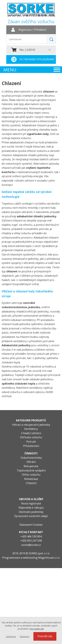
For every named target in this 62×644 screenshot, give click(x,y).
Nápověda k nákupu (31, 508)
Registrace (25, 30)
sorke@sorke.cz (31, 545)
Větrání (31, 462)
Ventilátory (31, 429)
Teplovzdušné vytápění (31, 470)
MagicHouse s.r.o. (49, 558)
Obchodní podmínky (31, 512)
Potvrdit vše (45, 636)
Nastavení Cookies (31, 525)
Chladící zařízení (31, 433)
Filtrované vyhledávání (37, 59)
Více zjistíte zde (37, 629)
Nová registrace (31, 503)
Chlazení (31, 483)
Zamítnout (11, 636)
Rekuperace (31, 466)
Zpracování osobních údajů (31, 516)
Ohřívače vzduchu (31, 437)
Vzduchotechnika (31, 458)
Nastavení (25, 636)
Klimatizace (31, 479)
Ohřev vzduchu (31, 475)
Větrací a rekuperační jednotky (31, 425)
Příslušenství (31, 446)
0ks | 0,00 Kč (27, 50)
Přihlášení (40, 30)
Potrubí (31, 442)
